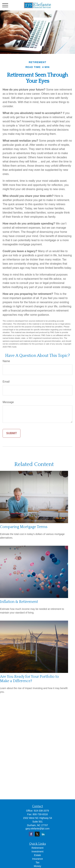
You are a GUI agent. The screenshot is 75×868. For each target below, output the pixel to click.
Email (6, 382)
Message (8, 402)
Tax (38, 862)
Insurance (37, 859)
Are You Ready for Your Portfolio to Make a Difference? (29, 679)
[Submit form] (12, 433)
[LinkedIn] (43, 834)
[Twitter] (37, 834)
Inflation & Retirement (19, 602)
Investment (37, 851)
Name (6, 361)
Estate (38, 855)
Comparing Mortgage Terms (24, 527)
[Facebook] (31, 834)
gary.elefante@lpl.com (37, 829)
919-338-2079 (41, 811)
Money (37, 866)
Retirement (37, 848)
